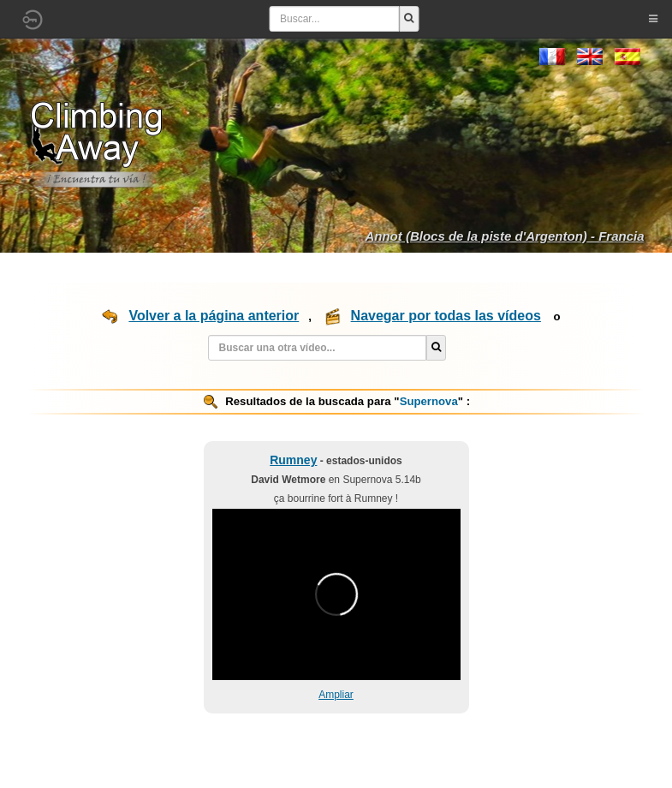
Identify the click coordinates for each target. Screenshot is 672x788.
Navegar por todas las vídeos (446, 316)
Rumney (293, 460)
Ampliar (336, 695)
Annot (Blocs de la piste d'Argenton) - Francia (504, 236)
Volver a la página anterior (214, 316)
